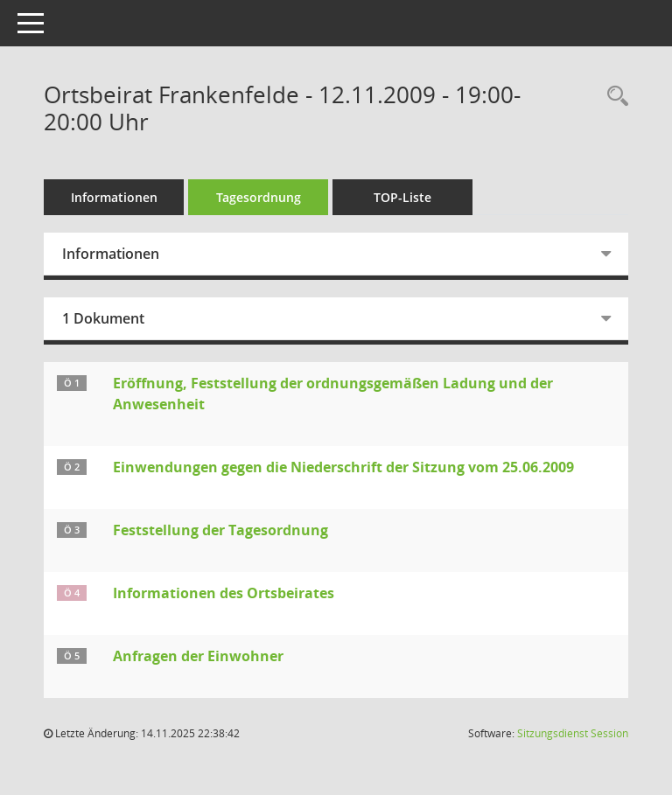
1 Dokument (103, 318)
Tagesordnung (259, 197)
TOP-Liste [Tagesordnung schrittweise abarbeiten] (402, 197)
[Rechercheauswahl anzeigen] (613, 97)
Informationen (114, 197)
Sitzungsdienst (573, 733)
